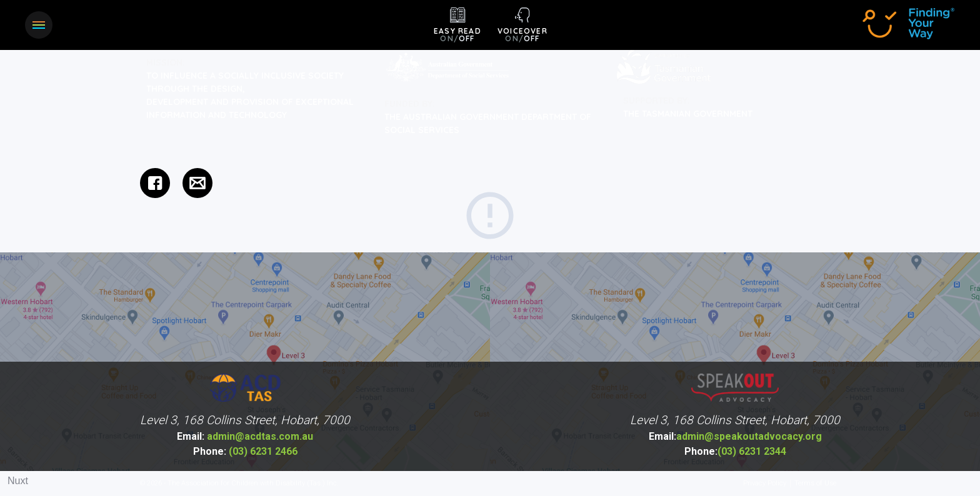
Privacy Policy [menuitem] (765, 484)
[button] (39, 25)
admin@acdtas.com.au (245, 437)
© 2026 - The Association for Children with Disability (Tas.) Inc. (239, 484)
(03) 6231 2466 (245, 452)
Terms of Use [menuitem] (815, 484)
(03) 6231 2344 (735, 452)
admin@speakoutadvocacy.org (735, 437)
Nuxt (18, 481)
